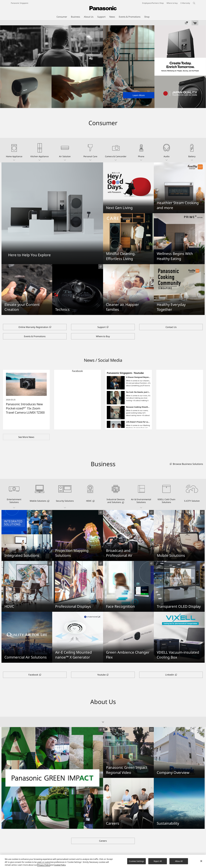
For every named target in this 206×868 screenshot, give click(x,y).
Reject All (158, 861)
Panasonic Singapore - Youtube (125, 373)
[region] (103, 861)
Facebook (77, 371)
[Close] (201, 861)
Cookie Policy (60, 865)
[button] (14, 150)
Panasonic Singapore (20, 3)
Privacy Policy (44, 865)
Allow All (179, 861)
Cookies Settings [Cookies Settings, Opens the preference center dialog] (136, 861)
